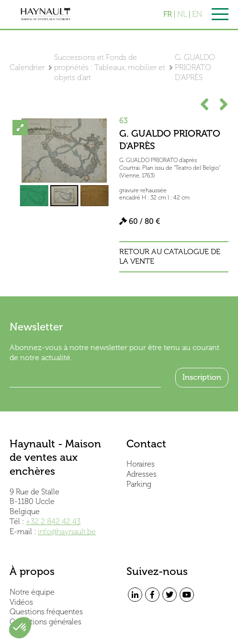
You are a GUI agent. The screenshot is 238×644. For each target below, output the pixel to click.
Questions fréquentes (46, 612)
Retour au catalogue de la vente (170, 257)
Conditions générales (45, 622)
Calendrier (27, 67)
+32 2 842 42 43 (53, 521)
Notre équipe (32, 592)
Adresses (142, 474)
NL (182, 14)
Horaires (141, 464)
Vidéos (21, 602)
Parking (139, 484)
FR (168, 14)
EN (197, 14)
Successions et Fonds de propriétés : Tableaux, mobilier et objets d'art (110, 67)
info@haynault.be (67, 532)
